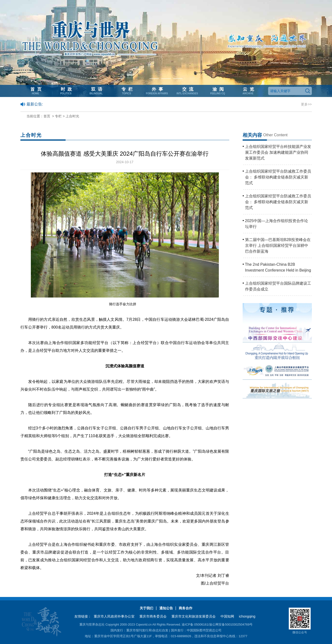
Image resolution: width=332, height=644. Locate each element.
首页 (47, 116)
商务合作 (186, 608)
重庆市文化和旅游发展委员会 (194, 616)
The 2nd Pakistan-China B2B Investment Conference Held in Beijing (278, 267)
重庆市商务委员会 (153, 616)
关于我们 (146, 608)
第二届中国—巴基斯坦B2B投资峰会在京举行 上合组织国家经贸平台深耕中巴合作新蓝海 (278, 246)
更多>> (306, 104)
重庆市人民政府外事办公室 (114, 616)
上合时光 (72, 116)
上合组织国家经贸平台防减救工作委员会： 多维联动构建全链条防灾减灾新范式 (278, 177)
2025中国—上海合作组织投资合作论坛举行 (277, 224)
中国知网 (227, 616)
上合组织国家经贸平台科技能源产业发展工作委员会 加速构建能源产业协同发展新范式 (278, 152)
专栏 (58, 116)
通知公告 (166, 608)
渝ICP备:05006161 (195, 624)
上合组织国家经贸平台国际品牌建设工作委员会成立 (278, 286)
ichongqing (247, 616)
